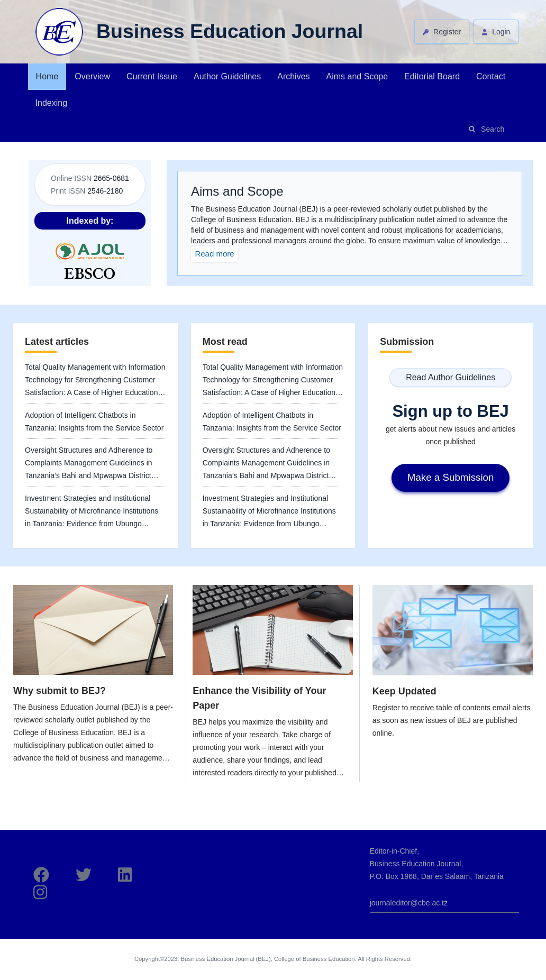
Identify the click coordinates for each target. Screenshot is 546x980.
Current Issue (152, 76)
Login (500, 32)
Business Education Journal (230, 31)
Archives (293, 76)
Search (493, 129)
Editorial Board (432, 76)
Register (446, 32)
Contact (491, 76)
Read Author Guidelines (451, 377)
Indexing (52, 103)
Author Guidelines (227, 76)
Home (47, 76)
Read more (214, 254)
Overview (92, 76)
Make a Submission (451, 477)
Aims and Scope (357, 76)
